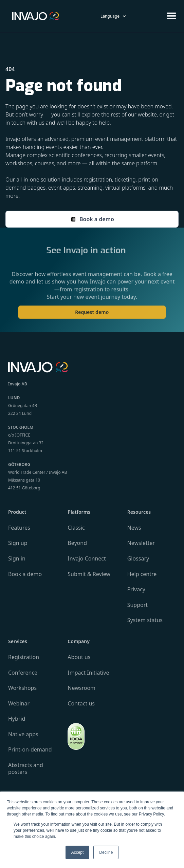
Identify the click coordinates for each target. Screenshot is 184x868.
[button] (113, 16)
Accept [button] (78, 852)
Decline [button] (106, 852)
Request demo (92, 316)
